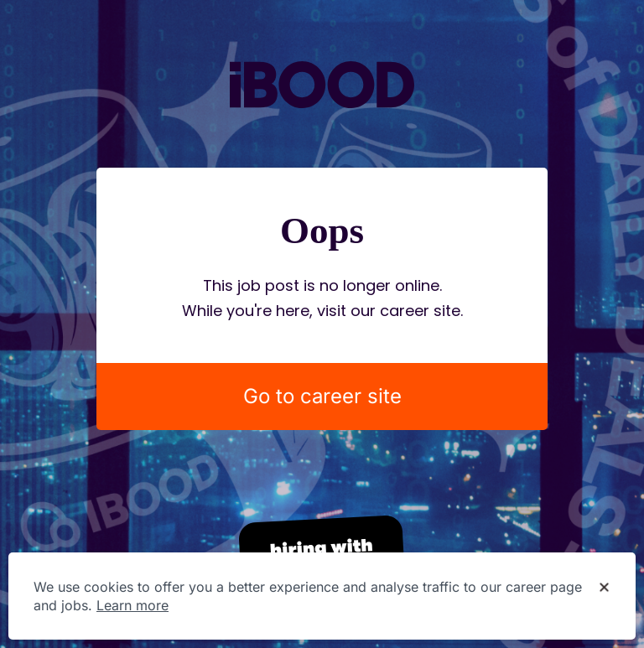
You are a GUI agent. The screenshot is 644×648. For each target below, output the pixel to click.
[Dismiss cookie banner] (604, 588)
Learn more (132, 605)
